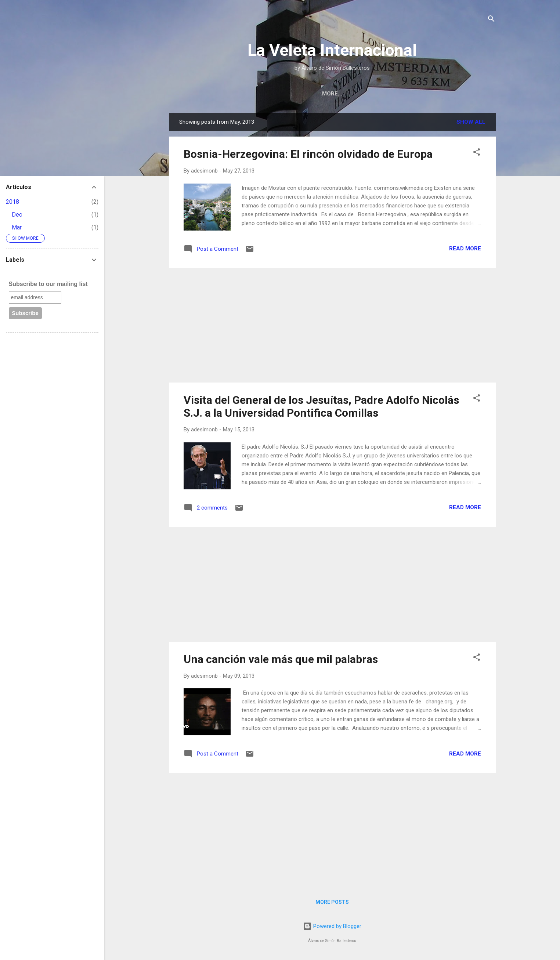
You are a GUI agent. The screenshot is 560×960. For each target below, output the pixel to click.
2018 (12, 202)
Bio (347, 94)
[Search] (491, 20)
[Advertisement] (332, 325)
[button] (477, 153)
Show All (471, 122)
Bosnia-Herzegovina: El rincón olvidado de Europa (308, 154)
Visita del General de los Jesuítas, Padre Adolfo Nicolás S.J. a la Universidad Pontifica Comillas (321, 406)
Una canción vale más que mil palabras (281, 659)
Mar (17, 227)
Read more (465, 249)
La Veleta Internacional (332, 50)
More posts (332, 902)
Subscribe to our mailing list (48, 284)
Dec (17, 215)
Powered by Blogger (332, 926)
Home (321, 94)
